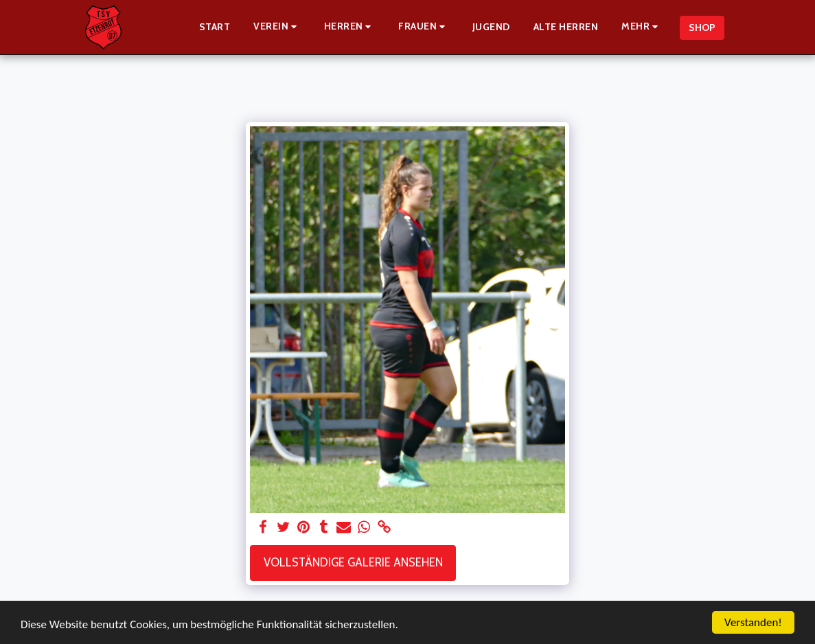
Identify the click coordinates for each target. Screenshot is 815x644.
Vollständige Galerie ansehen (353, 562)
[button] (277, 27)
